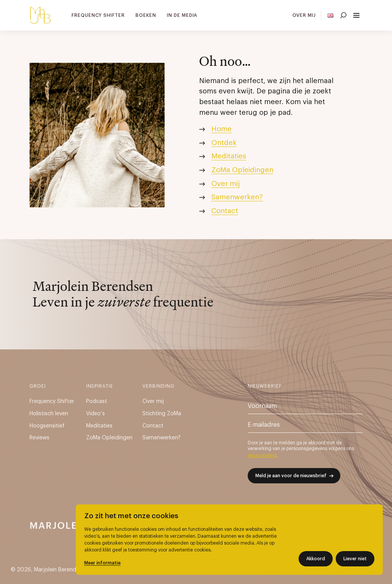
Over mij (304, 15)
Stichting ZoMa (162, 414)
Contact (225, 211)
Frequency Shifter (98, 15)
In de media (182, 15)
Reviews (39, 438)
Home (221, 129)
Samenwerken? (237, 197)
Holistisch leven (49, 414)
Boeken (146, 15)
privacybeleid (262, 455)
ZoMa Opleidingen (242, 170)
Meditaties (229, 156)
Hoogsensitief (47, 426)
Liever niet (355, 559)
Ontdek (224, 143)
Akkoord (316, 559)
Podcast (97, 401)
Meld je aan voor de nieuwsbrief (291, 476)
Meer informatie (102, 563)
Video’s (96, 414)
